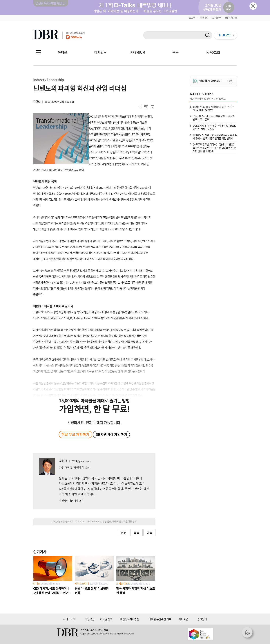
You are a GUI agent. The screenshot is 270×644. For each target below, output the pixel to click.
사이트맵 (183, 619)
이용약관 (90, 619)
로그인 (192, 18)
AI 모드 (226, 35)
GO (230, 81)
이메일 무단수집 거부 (160, 619)
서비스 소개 (69, 619)
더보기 (140, 107)
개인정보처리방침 (130, 619)
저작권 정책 (106, 619)
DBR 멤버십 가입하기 (111, 434)
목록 (137, 533)
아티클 (62, 52)
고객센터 (217, 18)
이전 (124, 533)
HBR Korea (231, 18)
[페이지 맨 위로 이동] (248, 634)
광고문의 (202, 619)
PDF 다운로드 (146, 107)
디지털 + (100, 52)
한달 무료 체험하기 (75, 434)
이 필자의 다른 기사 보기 (71, 500)
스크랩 (152, 107)
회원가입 (204, 18)
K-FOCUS (213, 52)
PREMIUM (138, 52)
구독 (175, 52)
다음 (149, 533)
